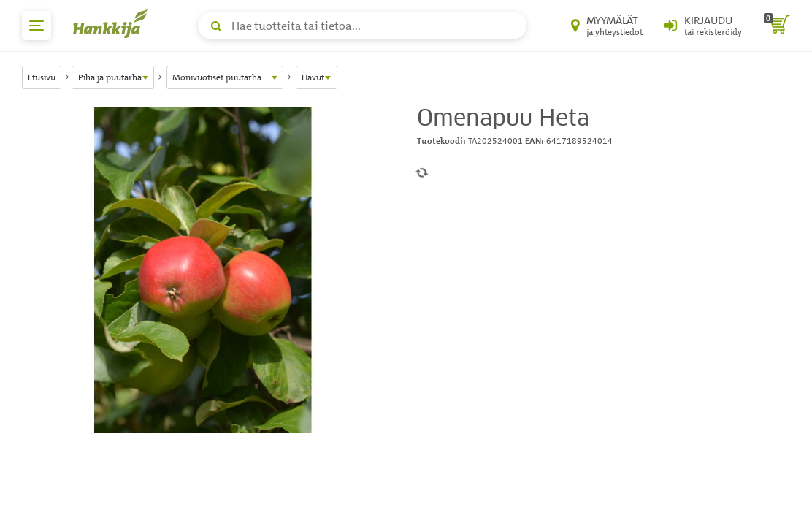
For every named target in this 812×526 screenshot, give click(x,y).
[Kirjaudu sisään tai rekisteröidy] (703, 26)
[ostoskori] (777, 26)
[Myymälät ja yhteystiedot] (607, 26)
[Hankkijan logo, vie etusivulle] (113, 23)
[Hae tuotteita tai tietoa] (362, 26)
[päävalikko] (37, 26)
